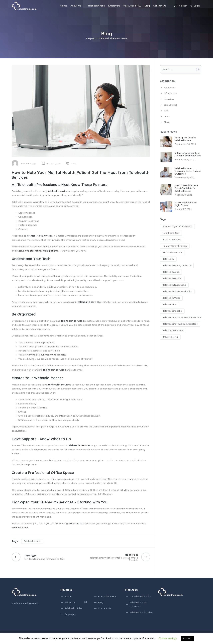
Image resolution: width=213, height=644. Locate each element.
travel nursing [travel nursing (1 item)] (170, 337)
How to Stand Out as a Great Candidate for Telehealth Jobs (187, 188)
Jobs (166, 111)
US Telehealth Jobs (140, 596)
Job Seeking (171, 105)
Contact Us (160, 6)
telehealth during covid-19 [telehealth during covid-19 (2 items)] (177, 266)
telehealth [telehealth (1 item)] (168, 259)
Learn (167, 116)
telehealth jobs (77, 523)
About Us (76, 6)
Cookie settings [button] (168, 638)
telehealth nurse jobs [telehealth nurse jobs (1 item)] (174, 285)
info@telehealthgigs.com (25, 603)
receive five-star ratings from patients (37, 251)
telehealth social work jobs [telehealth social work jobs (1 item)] (177, 292)
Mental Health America (40, 236)
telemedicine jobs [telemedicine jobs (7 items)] (172, 311)
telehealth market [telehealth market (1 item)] (172, 279)
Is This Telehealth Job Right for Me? (186, 204)
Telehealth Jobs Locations (138, 605)
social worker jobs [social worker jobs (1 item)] (173, 253)
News (74, 163)
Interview (169, 99)
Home (64, 6)
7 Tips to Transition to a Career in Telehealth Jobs (188, 155)
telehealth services (58, 191)
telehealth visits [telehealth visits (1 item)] (171, 298)
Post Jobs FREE (132, 6)
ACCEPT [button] (187, 639)
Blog (147, 6)
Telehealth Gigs (29, 163)
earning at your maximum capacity (47, 355)
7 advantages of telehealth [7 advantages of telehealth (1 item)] (177, 227)
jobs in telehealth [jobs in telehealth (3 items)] (172, 240)
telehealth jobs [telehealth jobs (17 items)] (171, 272)
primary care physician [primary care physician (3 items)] (175, 246)
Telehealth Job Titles (141, 612)
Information (170, 93)
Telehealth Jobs (96, 6)
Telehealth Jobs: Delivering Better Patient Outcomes (188, 171)
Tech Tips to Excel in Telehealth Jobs (185, 139)
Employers (114, 6)
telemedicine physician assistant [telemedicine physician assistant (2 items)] (180, 324)
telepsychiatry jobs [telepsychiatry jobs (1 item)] (173, 330)
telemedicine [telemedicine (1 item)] (170, 305)
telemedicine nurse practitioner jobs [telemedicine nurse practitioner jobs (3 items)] (182, 318)
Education (170, 88)
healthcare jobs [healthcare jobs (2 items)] (171, 233)
